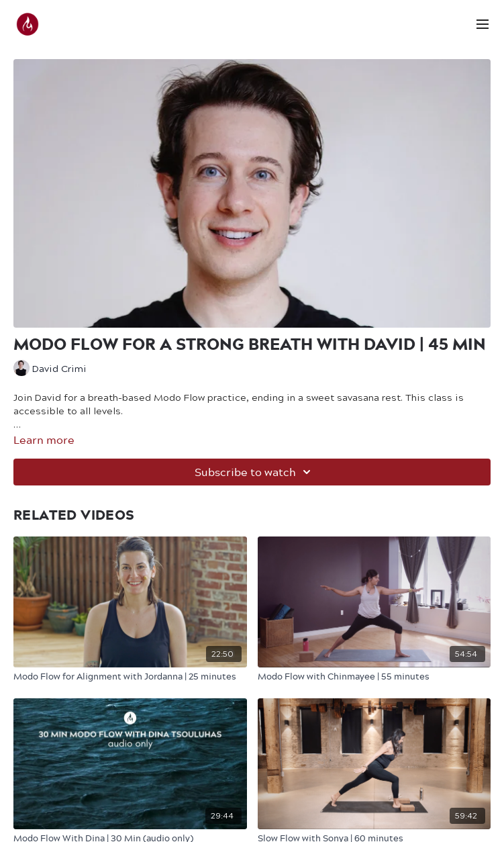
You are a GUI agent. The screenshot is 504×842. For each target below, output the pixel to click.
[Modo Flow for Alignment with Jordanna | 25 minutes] (130, 676)
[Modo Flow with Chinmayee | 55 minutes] (374, 676)
